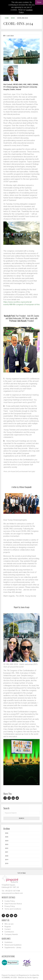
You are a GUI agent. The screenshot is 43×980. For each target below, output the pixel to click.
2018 (7, 864)
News (13, 18)
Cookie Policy (10, 901)
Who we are (9, 924)
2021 (7, 852)
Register (8, 927)
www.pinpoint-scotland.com (12, 893)
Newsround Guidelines (13, 945)
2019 (7, 860)
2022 (7, 848)
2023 (7, 844)
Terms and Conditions (13, 909)
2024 (7, 841)
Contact (8, 929)
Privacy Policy (10, 906)
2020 (7, 856)
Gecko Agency (33, 978)
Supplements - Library (13, 948)
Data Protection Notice (13, 904)
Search (21, 818)
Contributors (9, 932)
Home (7, 18)
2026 (7, 833)
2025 (7, 837)
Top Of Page (22, 872)
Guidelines (8, 942)
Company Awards (11, 934)
